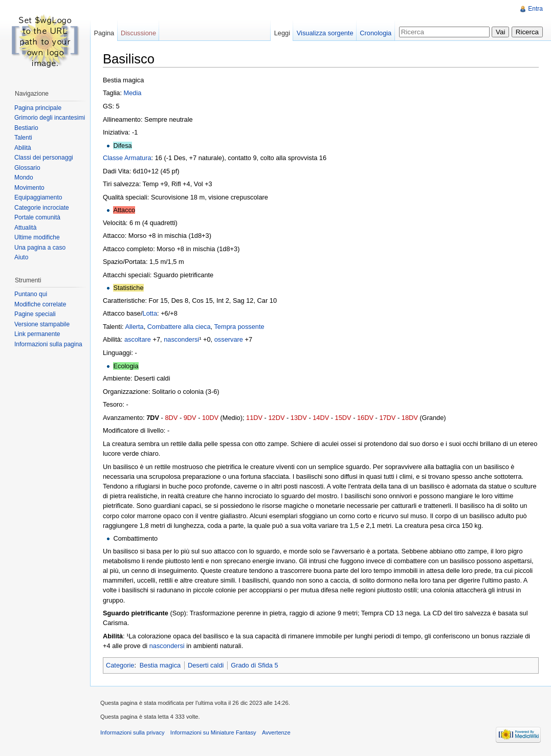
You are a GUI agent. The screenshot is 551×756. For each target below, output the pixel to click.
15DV (343, 418)
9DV (190, 418)
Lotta (150, 313)
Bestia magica (160, 665)
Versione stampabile (42, 324)
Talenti (23, 138)
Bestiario (26, 128)
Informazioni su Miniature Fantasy (213, 732)
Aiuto (21, 257)
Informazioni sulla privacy (133, 732)
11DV (254, 418)
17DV (387, 418)
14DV (321, 418)
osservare (229, 339)
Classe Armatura (127, 158)
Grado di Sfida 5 (254, 665)
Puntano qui (31, 294)
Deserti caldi (206, 665)
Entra (535, 9)
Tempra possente (239, 327)
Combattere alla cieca (179, 327)
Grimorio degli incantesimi (50, 118)
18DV (410, 418)
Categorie (120, 665)
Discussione (138, 33)
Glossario (27, 168)
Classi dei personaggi (44, 158)
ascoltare (138, 339)
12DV (276, 418)
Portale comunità (37, 217)
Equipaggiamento (38, 197)
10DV (210, 418)
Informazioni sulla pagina (48, 344)
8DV (171, 418)
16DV (365, 418)
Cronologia (376, 33)
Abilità (23, 148)
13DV (299, 418)
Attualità (25, 228)
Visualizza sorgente (325, 33)
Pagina (104, 33)
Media (133, 93)
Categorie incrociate (42, 208)
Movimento (29, 188)
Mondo (24, 177)
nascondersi (181, 339)
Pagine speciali (35, 314)
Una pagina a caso (40, 248)
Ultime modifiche (37, 237)
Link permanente (37, 334)
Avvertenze (276, 732)
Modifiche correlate (40, 304)
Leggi (282, 33)
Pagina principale (38, 108)
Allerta (134, 327)
